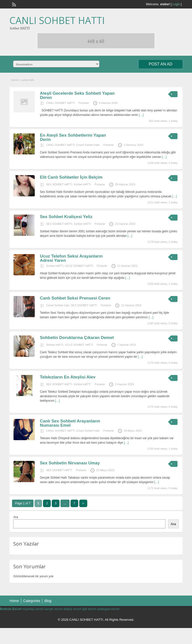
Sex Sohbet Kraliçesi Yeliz (66, 217)
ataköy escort (72, 609)
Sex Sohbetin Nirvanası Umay (70, 463)
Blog (48, 601)
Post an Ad (161, 64)
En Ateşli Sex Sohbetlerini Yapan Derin (73, 137)
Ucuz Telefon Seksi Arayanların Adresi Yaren (71, 258)
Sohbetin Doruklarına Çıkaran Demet (77, 338)
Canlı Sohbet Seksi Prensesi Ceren (75, 298)
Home (14, 80)
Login (176, 4)
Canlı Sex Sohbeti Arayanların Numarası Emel (70, 423)
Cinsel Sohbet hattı (88, 145)
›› (83, 503)
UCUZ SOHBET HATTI (79, 266)
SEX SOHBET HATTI (59, 184)
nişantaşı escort (33, 609)
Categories (32, 601)
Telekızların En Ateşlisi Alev (67, 377)
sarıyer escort (53, 609)
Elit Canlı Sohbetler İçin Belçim (71, 177)
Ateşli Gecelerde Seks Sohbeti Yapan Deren (77, 95)
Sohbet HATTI (82, 184)
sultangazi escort (108, 609)
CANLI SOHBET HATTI (57, 20)
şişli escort (89, 609)
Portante (84, 103)
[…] (141, 115)
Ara (16, 517)
